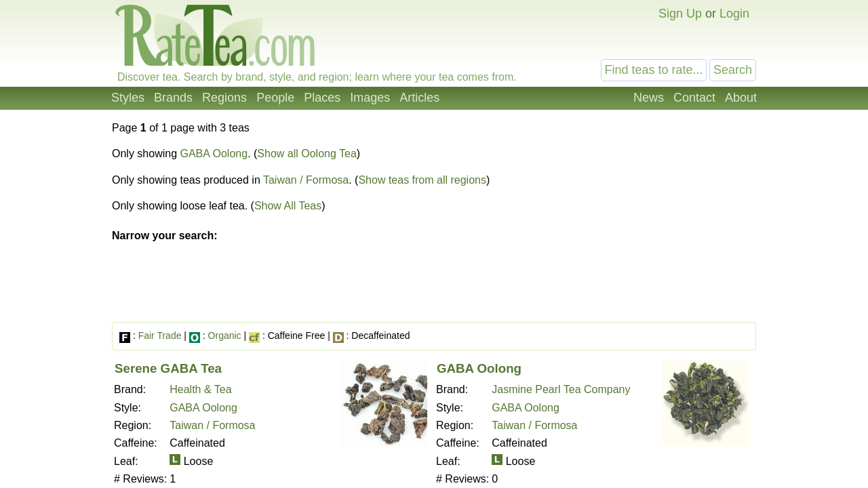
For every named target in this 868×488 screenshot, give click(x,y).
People (275, 98)
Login (734, 14)
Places (322, 98)
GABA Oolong (214, 154)
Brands (173, 98)
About (741, 98)
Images (370, 98)
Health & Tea (200, 389)
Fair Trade (160, 335)
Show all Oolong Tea (307, 154)
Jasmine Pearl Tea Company (561, 389)
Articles (419, 98)
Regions (224, 98)
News (649, 98)
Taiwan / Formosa (306, 180)
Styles (128, 98)
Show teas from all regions (422, 180)
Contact (694, 98)
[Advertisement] (643, 222)
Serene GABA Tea (168, 368)
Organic (225, 335)
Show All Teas (288, 206)
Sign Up (680, 14)
